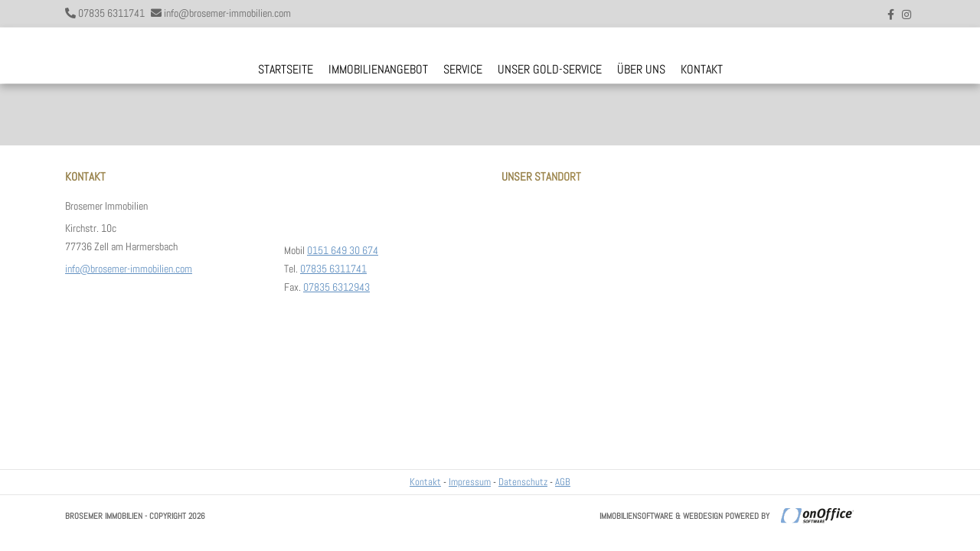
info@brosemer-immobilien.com (227, 13)
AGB (563, 482)
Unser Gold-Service (550, 69)
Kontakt (702, 69)
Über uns (641, 69)
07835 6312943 (336, 287)
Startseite (286, 69)
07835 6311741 (111, 13)
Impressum (470, 482)
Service (463, 69)
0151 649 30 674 (343, 250)
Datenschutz (523, 482)
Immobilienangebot (378, 69)
